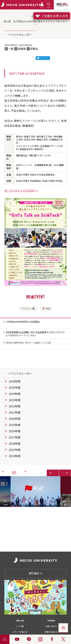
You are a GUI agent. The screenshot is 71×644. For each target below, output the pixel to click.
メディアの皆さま (20, 632)
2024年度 (15, 394)
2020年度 (15, 419)
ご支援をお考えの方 (52, 16)
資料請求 (35, 573)
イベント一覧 (28, 309)
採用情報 (51, 621)
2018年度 (15, 431)
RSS (46, 309)
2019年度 (15, 425)
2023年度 (15, 400)
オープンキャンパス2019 (19, 190)
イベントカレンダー (20, 35)
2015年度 (15, 450)
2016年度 (15, 444)
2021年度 (15, 412)
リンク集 (20, 626)
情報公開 (20, 621)
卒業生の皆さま (51, 632)
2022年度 (15, 406)
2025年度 (15, 388)
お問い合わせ (51, 626)
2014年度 (15, 456)
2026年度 (15, 381)
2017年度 (15, 437)
